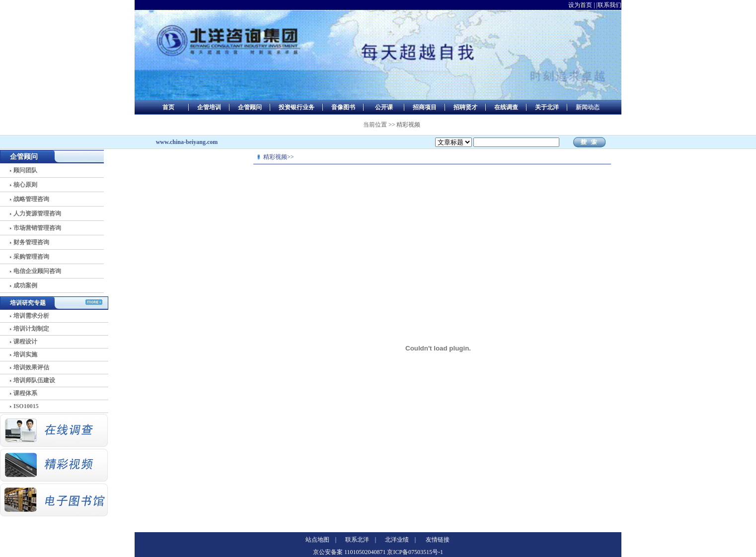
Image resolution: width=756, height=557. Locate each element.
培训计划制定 (31, 329)
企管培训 (209, 107)
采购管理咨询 (31, 257)
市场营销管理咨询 (37, 228)
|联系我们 (609, 5)
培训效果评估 (31, 367)
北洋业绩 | (400, 540)
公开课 (384, 107)
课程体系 (25, 393)
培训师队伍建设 (34, 380)
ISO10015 (26, 406)
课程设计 (25, 342)
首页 (168, 107)
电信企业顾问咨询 (37, 271)
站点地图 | (321, 540)
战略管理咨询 (31, 199)
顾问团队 (25, 170)
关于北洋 (547, 107)
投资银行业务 (297, 107)
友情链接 (438, 540)
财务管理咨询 (31, 242)
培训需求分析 (31, 316)
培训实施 (25, 354)
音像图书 (343, 107)
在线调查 (506, 107)
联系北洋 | (361, 540)
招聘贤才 (465, 107)
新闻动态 (588, 107)
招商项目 (425, 107)
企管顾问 (250, 107)
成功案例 (25, 285)
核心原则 (25, 185)
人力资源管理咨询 (37, 213)
